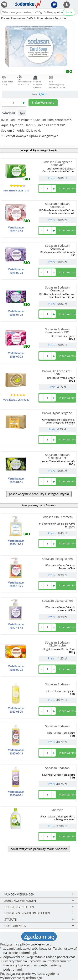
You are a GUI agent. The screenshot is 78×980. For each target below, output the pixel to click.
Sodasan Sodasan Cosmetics (57, 205)
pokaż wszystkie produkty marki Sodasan (39, 849)
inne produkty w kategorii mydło (39, 150)
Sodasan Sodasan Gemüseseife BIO (57, 331)
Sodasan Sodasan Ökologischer (57, 456)
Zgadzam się (39, 936)
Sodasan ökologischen (57, 559)
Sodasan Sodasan (57, 684)
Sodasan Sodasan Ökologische (57, 644)
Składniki (8, 113)
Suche (69, 12)
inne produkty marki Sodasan (39, 505)
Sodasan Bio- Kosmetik (57, 517)
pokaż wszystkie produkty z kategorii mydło (39, 494)
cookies (36, 944)
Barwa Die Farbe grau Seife (57, 373)
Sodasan (57, 810)
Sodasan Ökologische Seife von (57, 163)
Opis (22, 113)
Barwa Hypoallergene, (57, 413)
